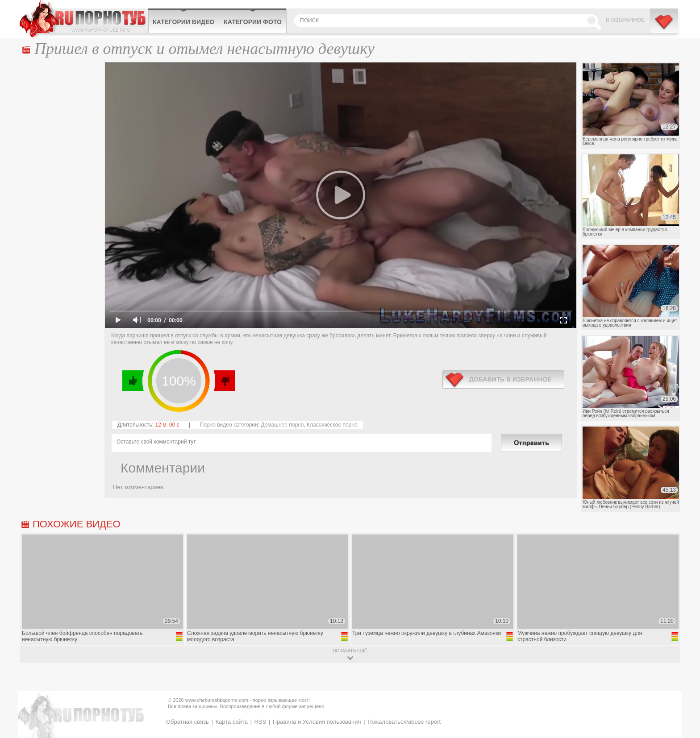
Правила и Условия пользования (317, 722)
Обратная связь (187, 722)
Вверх (683, 694)
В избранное (625, 20)
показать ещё (350, 651)
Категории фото (253, 22)
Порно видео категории (229, 425)
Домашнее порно (282, 425)
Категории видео (183, 22)
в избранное (503, 379)
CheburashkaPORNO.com (84, 19)
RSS (260, 722)
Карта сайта (231, 722)
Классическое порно (332, 425)
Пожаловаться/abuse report (404, 722)
